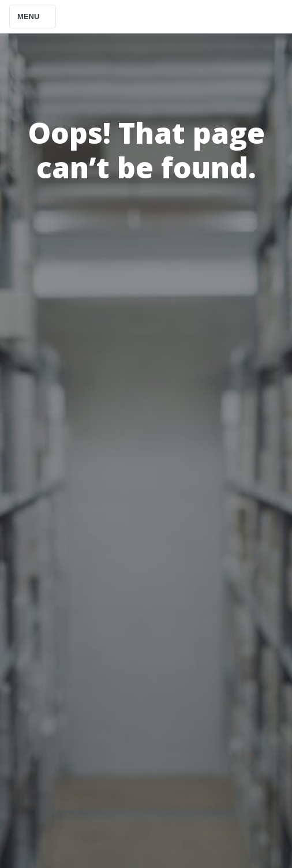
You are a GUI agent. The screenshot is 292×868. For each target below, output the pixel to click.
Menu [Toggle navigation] (33, 16)
